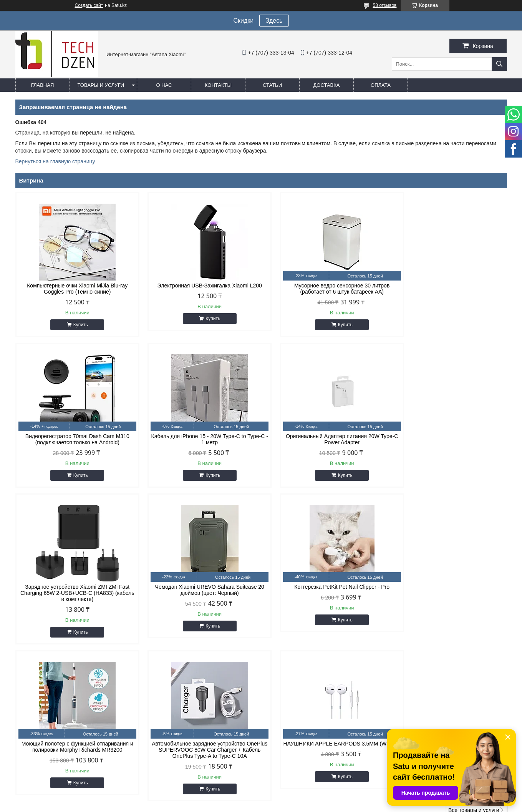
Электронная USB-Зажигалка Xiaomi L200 (199, 286)
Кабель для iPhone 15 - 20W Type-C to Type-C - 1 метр (74, 439)
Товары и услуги (101, 85)
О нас (164, 85)
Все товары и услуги (474, 659)
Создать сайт (89, 5)
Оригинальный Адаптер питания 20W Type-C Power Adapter (199, 439)
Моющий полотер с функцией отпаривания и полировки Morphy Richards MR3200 (198, 596)
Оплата (381, 85)
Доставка (327, 85)
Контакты (218, 85)
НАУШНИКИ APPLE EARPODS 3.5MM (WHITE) (448, 596)
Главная (43, 85)
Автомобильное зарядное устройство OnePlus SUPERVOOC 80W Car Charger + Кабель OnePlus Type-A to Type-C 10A (323, 599)
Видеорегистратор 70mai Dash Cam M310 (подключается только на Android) (448, 289)
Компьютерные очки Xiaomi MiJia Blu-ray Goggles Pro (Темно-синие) (74, 289)
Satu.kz (294, 798)
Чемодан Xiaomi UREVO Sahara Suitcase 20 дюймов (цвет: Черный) (448, 439)
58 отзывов (384, 5)
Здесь (274, 21)
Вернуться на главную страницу (55, 161)
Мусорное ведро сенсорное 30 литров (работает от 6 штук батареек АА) (323, 289)
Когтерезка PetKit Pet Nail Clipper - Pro (74, 593)
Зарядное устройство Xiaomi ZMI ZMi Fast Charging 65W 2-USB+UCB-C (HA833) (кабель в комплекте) (323, 442)
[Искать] (499, 64)
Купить (77, 325)
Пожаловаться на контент (306, 805)
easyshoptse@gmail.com (303, 721)
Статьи (272, 85)
